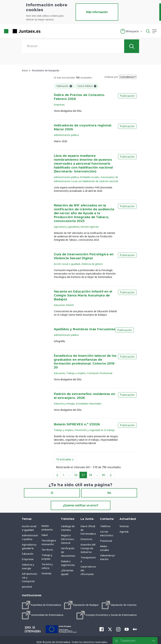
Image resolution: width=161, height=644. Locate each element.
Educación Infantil (64, 305)
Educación (59, 373)
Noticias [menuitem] (124, 526)
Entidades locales (90, 177)
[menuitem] (41, 605)
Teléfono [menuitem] (105, 526)
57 (84, 476)
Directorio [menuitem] (86, 539)
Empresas (59, 105)
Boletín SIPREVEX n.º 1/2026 (77, 425)
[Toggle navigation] (45, 31)
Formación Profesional (100, 373)
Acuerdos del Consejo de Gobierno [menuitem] (88, 548)
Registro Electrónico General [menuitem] (67, 539)
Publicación (127, 96)
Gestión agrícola (90, 227)
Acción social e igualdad (67, 264)
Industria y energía (64, 404)
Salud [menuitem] (44, 535)
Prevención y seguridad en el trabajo (95, 430)
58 (92, 476)
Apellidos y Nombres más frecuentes (85, 329)
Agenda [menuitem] (124, 532)
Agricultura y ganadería (66, 227)
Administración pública (66, 135)
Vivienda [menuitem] (46, 573)
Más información (97, 12)
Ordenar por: (111, 77)
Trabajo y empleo (76, 373)
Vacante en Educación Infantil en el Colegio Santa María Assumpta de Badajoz (83, 296)
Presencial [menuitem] (106, 541)
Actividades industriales (89, 404)
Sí (52, 493)
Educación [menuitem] (28, 554)
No (109, 493)
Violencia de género (92, 264)
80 (105, 476)
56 (77, 476)
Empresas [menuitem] (28, 559)
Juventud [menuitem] (27, 587)
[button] (132, 31)
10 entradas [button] (66, 460)
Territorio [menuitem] (47, 550)
